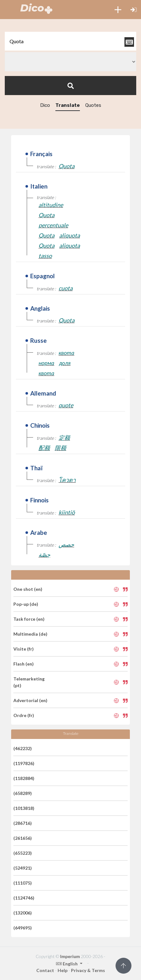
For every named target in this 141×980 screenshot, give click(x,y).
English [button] (67, 964)
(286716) (23, 823)
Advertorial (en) (30, 700)
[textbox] (70, 41)
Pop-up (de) (26, 604)
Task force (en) (29, 619)
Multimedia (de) (30, 634)
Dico (45, 105)
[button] (118, 10)
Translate (68, 105)
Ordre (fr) (24, 715)
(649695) (23, 928)
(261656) (23, 838)
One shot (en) (28, 589)
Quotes (93, 105)
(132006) (23, 913)
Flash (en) (24, 664)
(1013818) (24, 808)
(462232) (23, 748)
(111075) (23, 883)
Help (63, 970)
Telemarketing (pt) (29, 682)
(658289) (23, 793)
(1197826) (24, 763)
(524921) (23, 868)
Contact (45, 970)
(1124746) (24, 898)
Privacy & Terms (88, 970)
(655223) (23, 853)
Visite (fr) (24, 649)
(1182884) (24, 778)
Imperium (70, 956)
